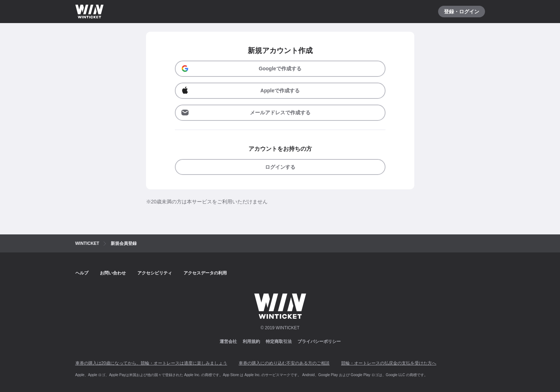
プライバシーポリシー (319, 342)
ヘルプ (82, 273)
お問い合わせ (113, 273)
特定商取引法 (279, 342)
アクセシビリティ (155, 273)
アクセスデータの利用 (205, 273)
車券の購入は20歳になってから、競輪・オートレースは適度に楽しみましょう (151, 363)
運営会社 (228, 342)
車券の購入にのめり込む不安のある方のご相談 (284, 363)
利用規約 (251, 342)
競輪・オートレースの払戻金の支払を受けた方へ (389, 363)
